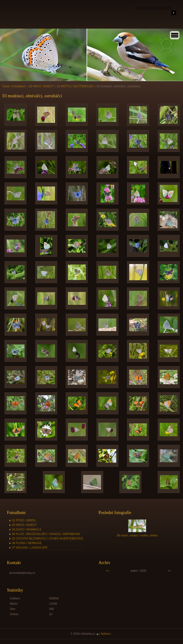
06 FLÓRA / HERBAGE (27, 543)
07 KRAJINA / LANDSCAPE (30, 548)
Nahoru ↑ (107, 634)
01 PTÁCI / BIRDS (24, 520)
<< (107, 571)
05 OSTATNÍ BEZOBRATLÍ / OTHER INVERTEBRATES (47, 539)
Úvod (6, 86)
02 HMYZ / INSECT (41, 86)
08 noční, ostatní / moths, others (137, 535)
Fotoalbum (19, 86)
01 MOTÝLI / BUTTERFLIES (75, 86)
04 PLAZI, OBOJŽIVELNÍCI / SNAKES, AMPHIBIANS (46, 534)
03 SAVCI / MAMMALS (26, 530)
